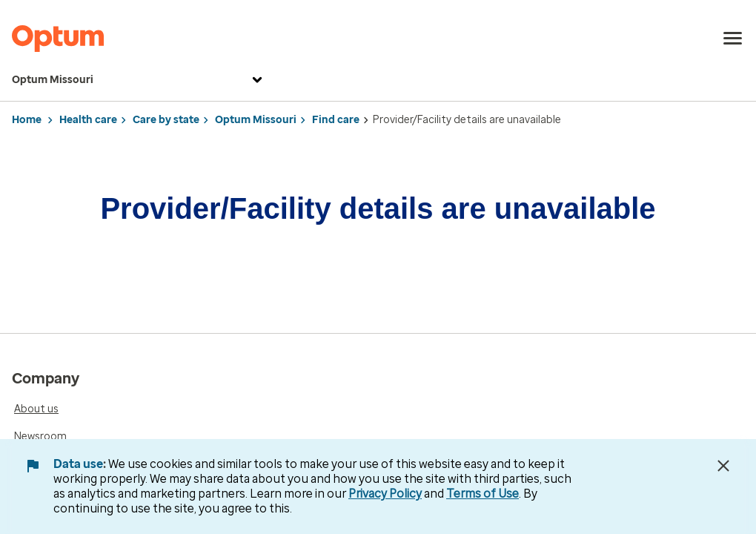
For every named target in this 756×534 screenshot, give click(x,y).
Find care (336, 120)
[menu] (733, 39)
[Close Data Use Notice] (723, 466)
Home (27, 120)
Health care (88, 120)
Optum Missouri (139, 80)
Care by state (166, 120)
